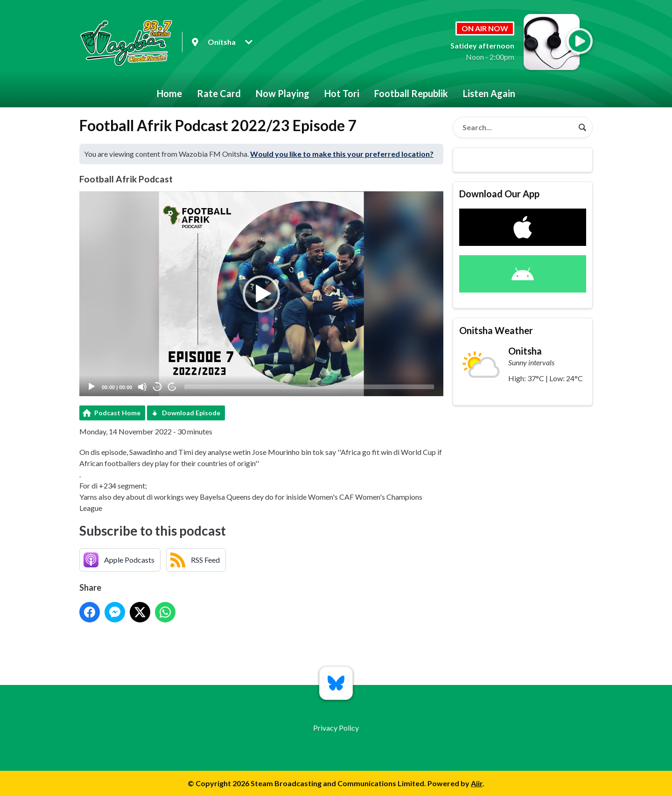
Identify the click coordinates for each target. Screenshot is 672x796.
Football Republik (411, 93)
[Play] (91, 387)
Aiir (477, 783)
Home (169, 93)
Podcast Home (117, 413)
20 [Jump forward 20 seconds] (172, 387)
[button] (261, 294)
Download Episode (191, 413)
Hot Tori (342, 93)
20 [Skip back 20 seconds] (157, 387)
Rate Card (219, 93)
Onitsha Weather (496, 330)
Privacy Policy (336, 728)
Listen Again (489, 93)
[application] (261, 294)
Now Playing (283, 93)
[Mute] (142, 387)
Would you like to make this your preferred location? (342, 154)
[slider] (309, 387)
